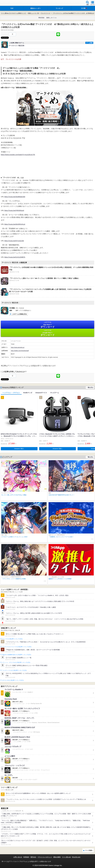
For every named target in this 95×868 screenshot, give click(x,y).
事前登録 (41, 18)
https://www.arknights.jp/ (18, 347)
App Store (47, 325)
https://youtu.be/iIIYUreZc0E (14, 241)
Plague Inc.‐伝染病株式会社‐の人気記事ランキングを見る (17, 655)
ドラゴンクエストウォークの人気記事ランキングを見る (17, 647)
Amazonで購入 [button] (19, 449)
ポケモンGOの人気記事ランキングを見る (13, 680)
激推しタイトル (51, 18)
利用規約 (26, 857)
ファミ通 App (8, 3)
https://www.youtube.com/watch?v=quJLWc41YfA (18, 155)
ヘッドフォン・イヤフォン (11, 393)
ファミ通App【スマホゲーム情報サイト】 (14, 13)
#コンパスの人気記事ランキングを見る (12, 639)
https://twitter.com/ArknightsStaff (20, 351)
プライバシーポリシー (45, 857)
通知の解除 (57, 857)
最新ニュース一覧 (33, 13)
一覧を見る (90, 387)
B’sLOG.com (76, 857)
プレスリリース (45, 13)
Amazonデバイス (41, 393)
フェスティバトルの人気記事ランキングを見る (14, 670)
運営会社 (33, 857)
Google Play (47, 333)
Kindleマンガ (28, 393)
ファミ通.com (66, 857)
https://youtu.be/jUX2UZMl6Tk (15, 257)
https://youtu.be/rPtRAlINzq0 (14, 210)
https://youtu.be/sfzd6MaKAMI (15, 197)
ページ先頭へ (89, 850)
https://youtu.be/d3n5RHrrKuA (15, 224)
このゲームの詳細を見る (19, 314)
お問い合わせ (18, 857)
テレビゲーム (55, 393)
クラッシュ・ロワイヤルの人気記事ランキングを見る (16, 662)
